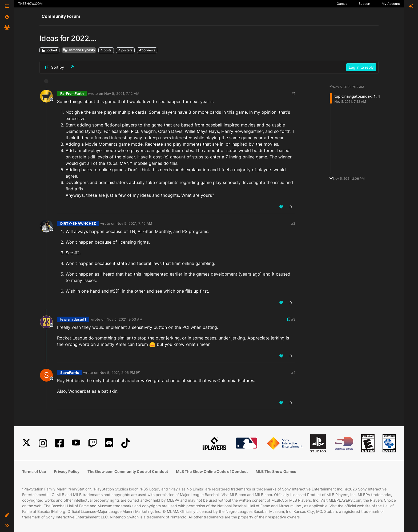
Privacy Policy (67, 471)
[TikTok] (126, 443)
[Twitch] (93, 443)
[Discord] (109, 443)
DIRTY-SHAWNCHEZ (78, 223)
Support (364, 4)
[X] (26, 443)
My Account (391, 4)
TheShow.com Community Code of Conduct (128, 471)
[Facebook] (59, 443)
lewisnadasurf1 (73, 319)
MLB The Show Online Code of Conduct (212, 471)
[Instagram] (43, 443)
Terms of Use (34, 471)
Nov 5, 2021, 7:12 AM (122, 93)
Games (342, 4)
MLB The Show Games (276, 471)
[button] (7, 515)
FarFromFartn (72, 93)
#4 (293, 373)
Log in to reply (361, 67)
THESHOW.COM (30, 4)
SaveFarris (70, 373)
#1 (294, 93)
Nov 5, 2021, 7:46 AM (134, 223)
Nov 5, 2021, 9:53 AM (125, 319)
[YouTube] (76, 443)
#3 (293, 319)
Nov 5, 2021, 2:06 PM (117, 373)
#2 (293, 223)
